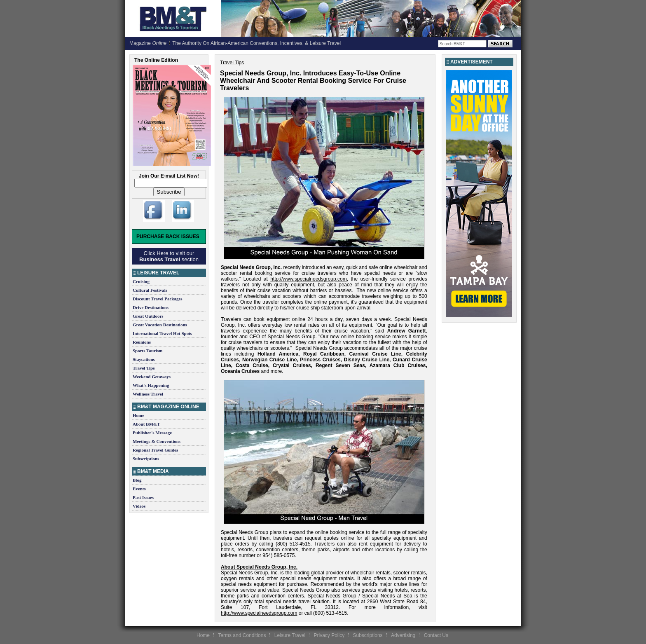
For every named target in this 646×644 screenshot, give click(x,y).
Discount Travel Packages (158, 299)
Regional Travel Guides (155, 450)
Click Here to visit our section (169, 256)
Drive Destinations (151, 307)
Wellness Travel (148, 394)
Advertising (403, 635)
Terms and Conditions (242, 635)
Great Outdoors (148, 316)
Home (138, 415)
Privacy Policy (329, 635)
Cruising (141, 281)
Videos (139, 506)
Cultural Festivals (150, 290)
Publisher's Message (152, 433)
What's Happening (151, 385)
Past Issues (143, 497)
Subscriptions (146, 459)
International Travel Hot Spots (162, 333)
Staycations (144, 359)
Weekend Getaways (152, 377)
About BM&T (146, 424)
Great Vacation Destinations (160, 325)
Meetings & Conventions (157, 441)
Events (139, 489)
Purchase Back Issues (168, 237)
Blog (137, 480)
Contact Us (436, 635)
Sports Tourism (147, 351)
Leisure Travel (290, 635)
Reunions (142, 342)
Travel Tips (144, 368)
